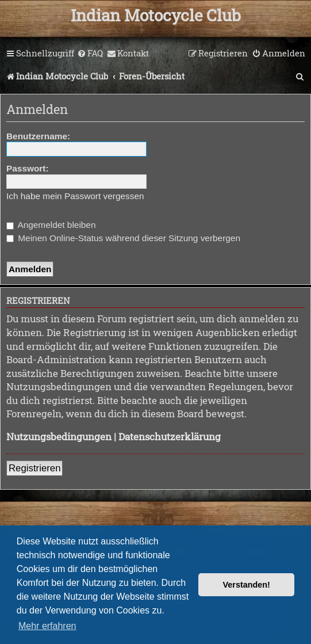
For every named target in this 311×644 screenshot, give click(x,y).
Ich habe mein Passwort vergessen (75, 196)
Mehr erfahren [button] (47, 626)
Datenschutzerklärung (170, 437)
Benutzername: (38, 136)
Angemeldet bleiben (51, 225)
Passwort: (28, 168)
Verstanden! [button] (247, 585)
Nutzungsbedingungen (59, 437)
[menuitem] (90, 54)
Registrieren (34, 468)
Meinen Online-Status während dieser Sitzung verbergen (123, 238)
